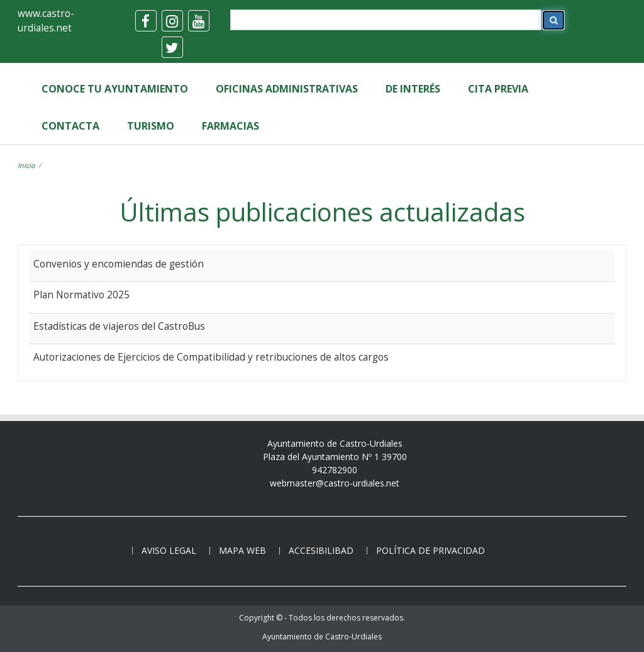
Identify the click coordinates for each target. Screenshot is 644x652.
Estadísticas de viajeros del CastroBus (119, 326)
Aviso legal (169, 550)
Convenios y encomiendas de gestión (119, 264)
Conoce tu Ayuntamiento (115, 89)
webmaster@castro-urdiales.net (335, 483)
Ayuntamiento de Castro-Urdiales (322, 637)
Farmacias (230, 126)
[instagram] (172, 21)
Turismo (151, 126)
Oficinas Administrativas (287, 89)
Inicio (26, 165)
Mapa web (242, 550)
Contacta (70, 126)
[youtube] (199, 21)
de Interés (413, 89)
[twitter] (172, 47)
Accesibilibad (321, 550)
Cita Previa (498, 89)
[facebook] (146, 21)
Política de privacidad (430, 550)
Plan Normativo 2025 (81, 295)
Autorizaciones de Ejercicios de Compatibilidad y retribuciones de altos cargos (211, 357)
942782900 (335, 470)
